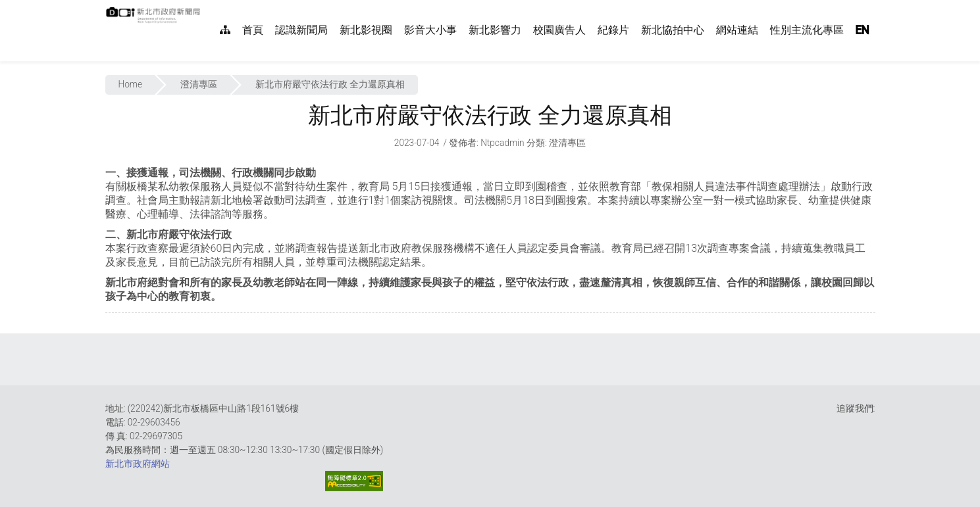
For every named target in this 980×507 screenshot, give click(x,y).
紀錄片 (613, 30)
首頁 (253, 30)
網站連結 (737, 30)
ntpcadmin (503, 143)
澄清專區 (199, 84)
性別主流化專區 (807, 30)
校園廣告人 (559, 30)
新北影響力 (495, 30)
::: (207, 7)
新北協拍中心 (673, 30)
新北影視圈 (366, 30)
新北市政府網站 (138, 464)
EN (862, 30)
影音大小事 (430, 30)
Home (131, 84)
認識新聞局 (301, 30)
